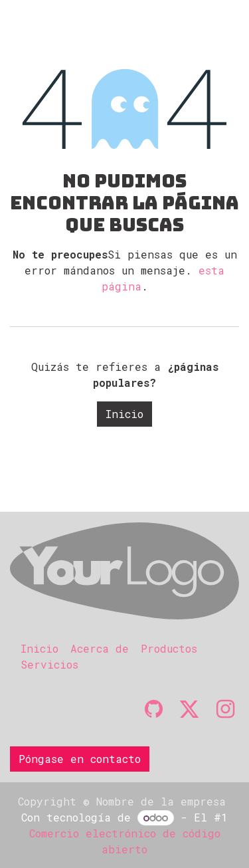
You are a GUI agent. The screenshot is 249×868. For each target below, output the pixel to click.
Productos (169, 648)
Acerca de (100, 648)
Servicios (49, 664)
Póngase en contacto (80, 759)
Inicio (124, 414)
